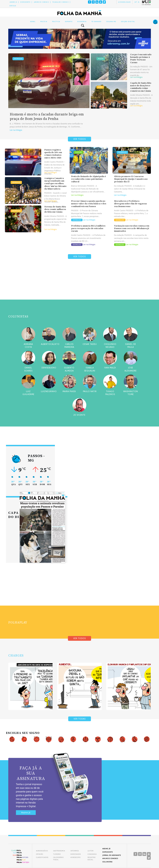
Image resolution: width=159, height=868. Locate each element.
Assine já (26, 813)
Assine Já (13, 2)
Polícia (44, 22)
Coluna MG (111, 22)
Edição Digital (128, 22)
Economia (82, 22)
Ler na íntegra (16, 130)
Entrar (13, 6)
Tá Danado (96, 22)
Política (56, 22)
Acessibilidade (124, 2)
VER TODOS (79, 139)
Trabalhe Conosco (60, 2)
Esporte (69, 22)
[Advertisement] (80, 287)
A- (139, 2)
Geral (33, 22)
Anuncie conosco (41, 2)
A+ (136, 2)
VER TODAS (80, 719)
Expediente (25, 2)
